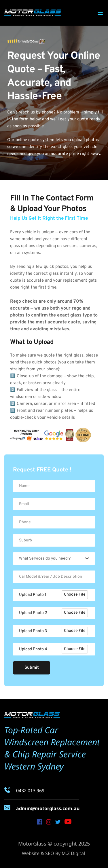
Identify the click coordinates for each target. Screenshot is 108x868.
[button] (100, 13)
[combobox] (54, 559)
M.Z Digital (73, 853)
